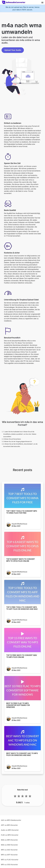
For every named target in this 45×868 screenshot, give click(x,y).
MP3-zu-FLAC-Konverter (10, 860)
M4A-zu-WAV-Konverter (9, 845)
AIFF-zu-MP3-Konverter (9, 825)
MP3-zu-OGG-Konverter (9, 865)
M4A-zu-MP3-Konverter (9, 840)
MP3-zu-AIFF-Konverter (9, 855)
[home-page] (14, 2)
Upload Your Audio (13, 50)
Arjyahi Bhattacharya (19, 524)
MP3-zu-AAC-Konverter (9, 850)
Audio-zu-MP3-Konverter (10, 830)
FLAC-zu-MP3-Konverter (10, 835)
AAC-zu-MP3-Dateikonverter (11, 820)
